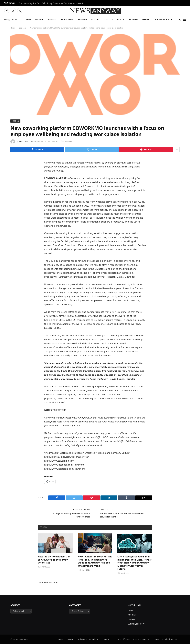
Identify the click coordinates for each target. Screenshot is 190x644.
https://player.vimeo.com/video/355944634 (68, 457)
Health (121, 19)
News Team (24, 141)
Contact (146, 19)
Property (82, 19)
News (28, 19)
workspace (133, 335)
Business (52, 19)
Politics (95, 19)
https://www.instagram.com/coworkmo (66, 469)
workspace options (80, 249)
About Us (133, 19)
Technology (67, 19)
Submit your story (164, 19)
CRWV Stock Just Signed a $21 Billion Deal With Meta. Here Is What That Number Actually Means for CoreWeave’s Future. (134, 563)
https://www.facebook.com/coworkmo (65, 465)
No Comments (52, 141)
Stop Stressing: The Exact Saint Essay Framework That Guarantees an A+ (52, 3)
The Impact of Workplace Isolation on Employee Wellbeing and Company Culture (89, 453)
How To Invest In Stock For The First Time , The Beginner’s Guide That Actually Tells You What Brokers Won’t (95, 561)
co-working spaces (97, 316)
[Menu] (185, 20)
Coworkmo (76, 178)
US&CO (57, 328)
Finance (39, 19)
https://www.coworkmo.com (60, 461)
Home (131, 610)
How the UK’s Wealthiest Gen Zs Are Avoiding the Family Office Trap (54, 560)
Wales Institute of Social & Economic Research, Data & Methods (102, 277)
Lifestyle (108, 19)
